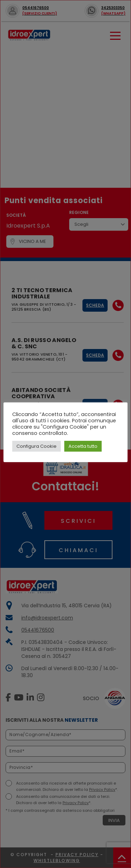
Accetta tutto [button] (83, 446)
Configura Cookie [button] (37, 446)
